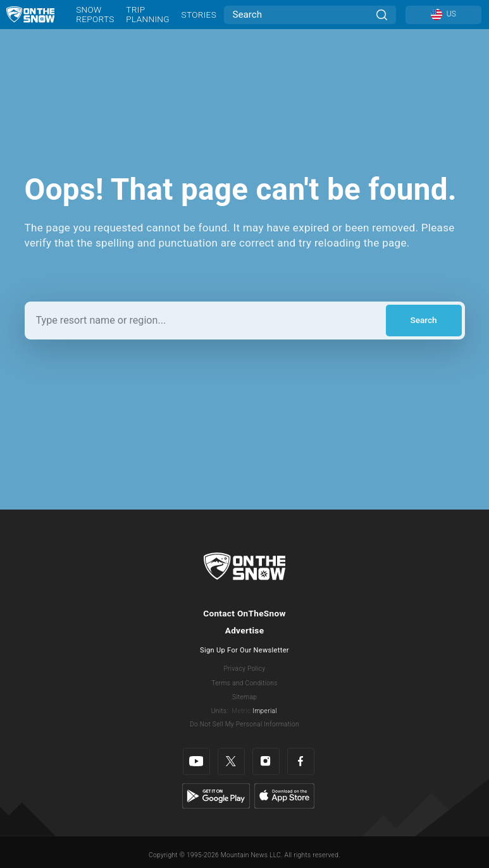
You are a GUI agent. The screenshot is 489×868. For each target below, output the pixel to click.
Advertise (245, 630)
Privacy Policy (245, 669)
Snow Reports (95, 14)
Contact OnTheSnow (244, 613)
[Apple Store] (284, 795)
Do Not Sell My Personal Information (244, 724)
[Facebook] (301, 761)
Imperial (265, 711)
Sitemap (244, 697)
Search (423, 320)
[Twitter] (231, 761)
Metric (241, 711)
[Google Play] (216, 795)
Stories (199, 15)
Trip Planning (148, 14)
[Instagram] (266, 761)
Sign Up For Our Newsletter (244, 650)
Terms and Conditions (244, 683)
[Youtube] (196, 761)
